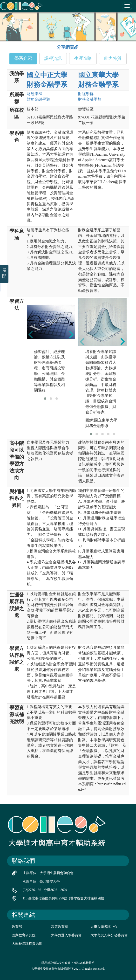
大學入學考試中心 (104, 927)
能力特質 (113, 58)
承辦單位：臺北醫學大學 (41, 881)
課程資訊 (53, 58)
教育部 (17, 927)
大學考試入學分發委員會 (109, 935)
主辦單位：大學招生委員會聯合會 (48, 873)
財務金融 (38, 99)
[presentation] (31, 334)
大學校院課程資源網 (27, 944)
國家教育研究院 (24, 935)
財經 (34, 94)
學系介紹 (23, 58)
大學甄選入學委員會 (66, 935)
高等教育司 (60, 927)
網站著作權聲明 (84, 963)
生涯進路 (83, 58)
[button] (45, 399)
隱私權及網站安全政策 (56, 963)
